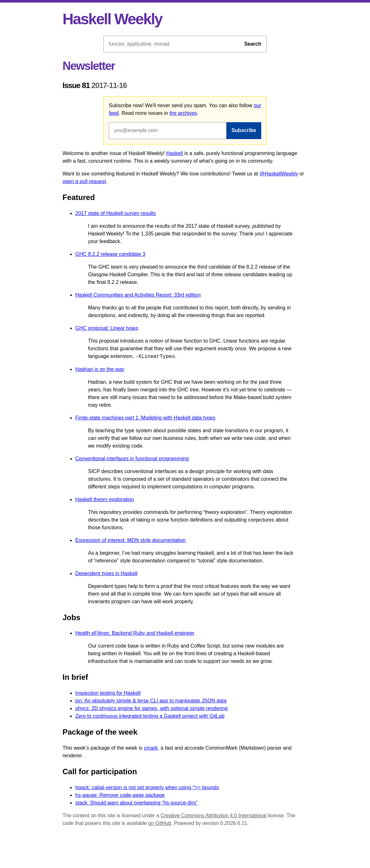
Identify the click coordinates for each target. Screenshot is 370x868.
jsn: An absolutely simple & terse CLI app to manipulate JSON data (151, 701)
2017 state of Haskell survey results (116, 213)
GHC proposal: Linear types (107, 328)
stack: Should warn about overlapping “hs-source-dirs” (136, 803)
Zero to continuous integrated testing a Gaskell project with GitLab (150, 716)
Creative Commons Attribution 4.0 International (214, 816)
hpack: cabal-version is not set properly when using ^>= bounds (147, 787)
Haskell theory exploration (105, 499)
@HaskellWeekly (279, 174)
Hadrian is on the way (100, 369)
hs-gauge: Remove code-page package (120, 795)
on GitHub (160, 823)
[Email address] (168, 130)
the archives (183, 113)
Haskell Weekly (112, 19)
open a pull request (84, 181)
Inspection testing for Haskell (108, 693)
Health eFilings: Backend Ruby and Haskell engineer (135, 633)
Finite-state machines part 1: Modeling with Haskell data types (145, 418)
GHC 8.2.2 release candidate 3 (110, 254)
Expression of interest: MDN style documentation (130, 540)
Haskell (174, 153)
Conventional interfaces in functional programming (132, 459)
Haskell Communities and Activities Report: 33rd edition (138, 295)
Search (253, 44)
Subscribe (244, 130)
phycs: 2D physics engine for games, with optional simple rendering (152, 708)
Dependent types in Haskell (106, 573)
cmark (151, 748)
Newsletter (89, 66)
